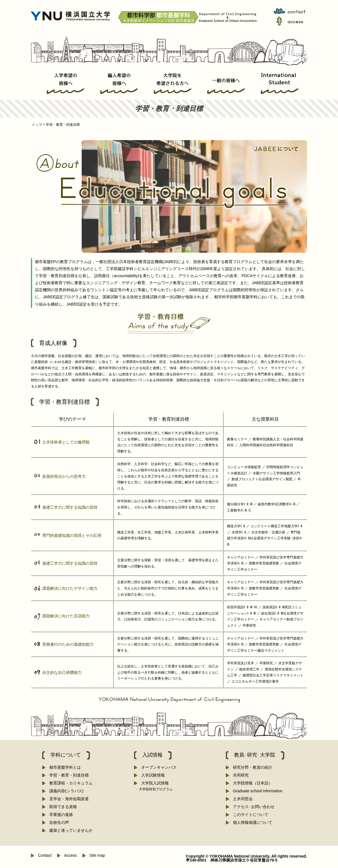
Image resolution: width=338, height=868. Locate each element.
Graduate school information (256, 791)
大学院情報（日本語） (251, 783)
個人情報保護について (251, 822)
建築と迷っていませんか (69, 830)
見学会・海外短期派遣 (67, 799)
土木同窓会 (241, 799)
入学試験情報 (151, 775)
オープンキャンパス (157, 767)
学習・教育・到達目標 (67, 775)
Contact (43, 855)
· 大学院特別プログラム (155, 789)
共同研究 (239, 775)
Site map (95, 855)
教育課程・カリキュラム (69, 783)
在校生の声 (57, 822)
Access (68, 855)
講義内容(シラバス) (64, 791)
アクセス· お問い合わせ (252, 807)
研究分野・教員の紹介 (251, 767)
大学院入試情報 (153, 783)
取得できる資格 (61, 807)
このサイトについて (249, 815)
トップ (38, 125)
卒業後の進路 (59, 815)
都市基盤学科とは (63, 767)
